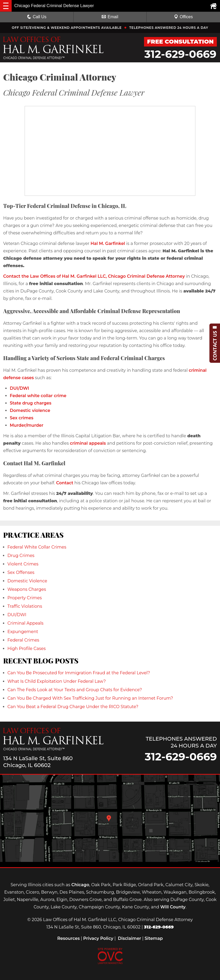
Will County (173, 907)
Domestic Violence (27, 581)
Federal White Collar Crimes (37, 547)
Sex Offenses (21, 572)
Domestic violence (30, 410)
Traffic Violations (25, 606)
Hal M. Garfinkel (108, 243)
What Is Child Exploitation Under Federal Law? (57, 681)
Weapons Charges (27, 589)
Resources (68, 938)
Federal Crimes (23, 640)
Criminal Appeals (25, 623)
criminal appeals (88, 443)
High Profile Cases (27, 649)
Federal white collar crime (38, 396)
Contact (65, 483)
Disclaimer (129, 938)
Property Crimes (25, 598)
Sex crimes (22, 418)
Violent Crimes (23, 564)
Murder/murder (27, 425)
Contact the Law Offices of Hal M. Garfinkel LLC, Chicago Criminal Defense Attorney (94, 276)
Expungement (23, 632)
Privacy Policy (98, 938)
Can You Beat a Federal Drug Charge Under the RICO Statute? (73, 707)
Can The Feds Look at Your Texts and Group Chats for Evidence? (75, 690)
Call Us (37, 17)
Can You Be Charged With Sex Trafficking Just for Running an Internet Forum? (90, 698)
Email (110, 17)
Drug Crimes (21, 556)
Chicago (80, 885)
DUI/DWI (19, 388)
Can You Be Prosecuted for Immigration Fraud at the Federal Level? (79, 673)
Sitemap (154, 938)
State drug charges (31, 403)
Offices (183, 17)
